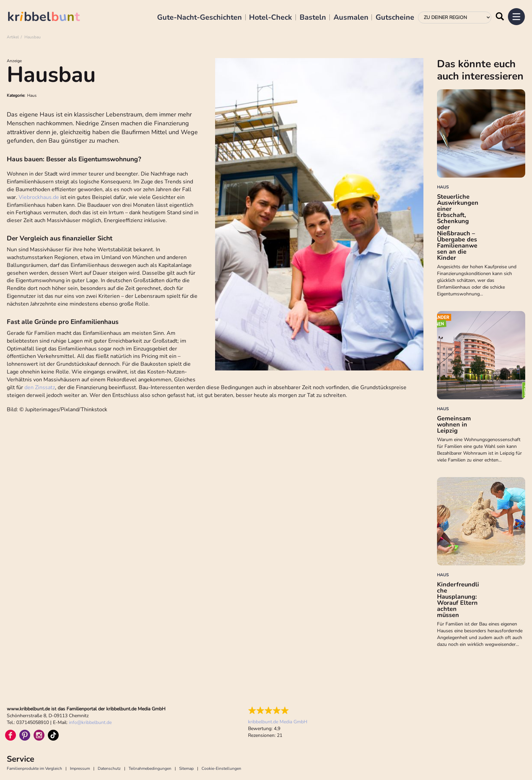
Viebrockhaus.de (39, 197)
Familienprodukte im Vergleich (34, 768)
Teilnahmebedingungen (150, 768)
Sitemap (186, 768)
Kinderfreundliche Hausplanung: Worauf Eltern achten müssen (458, 600)
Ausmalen (351, 18)
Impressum (80, 768)
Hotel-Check (271, 18)
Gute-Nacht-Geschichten (199, 18)
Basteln (313, 18)
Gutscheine (395, 18)
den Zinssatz (40, 387)
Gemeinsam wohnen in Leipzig (454, 424)
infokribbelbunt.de (90, 722)
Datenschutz (109, 768)
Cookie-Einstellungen (221, 768)
